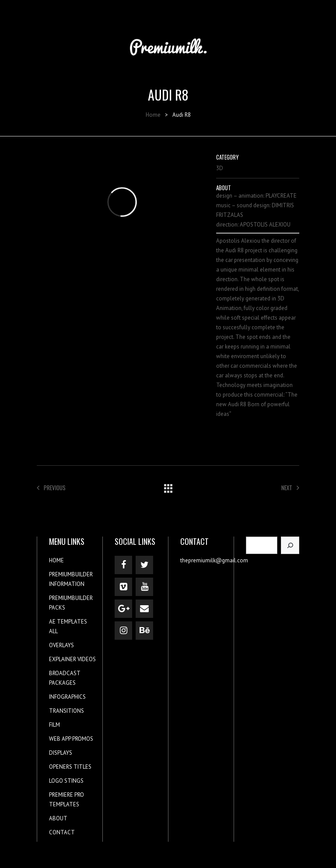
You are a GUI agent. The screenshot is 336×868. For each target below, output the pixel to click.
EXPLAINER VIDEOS (72, 659)
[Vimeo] (123, 587)
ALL (53, 631)
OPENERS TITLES (70, 767)
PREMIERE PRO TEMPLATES (66, 800)
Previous (51, 488)
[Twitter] (144, 565)
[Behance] (144, 631)
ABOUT (58, 818)
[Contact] (144, 609)
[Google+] (123, 609)
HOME (56, 560)
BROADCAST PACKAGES (65, 678)
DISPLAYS (61, 753)
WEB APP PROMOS (71, 739)
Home (153, 115)
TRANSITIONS (66, 711)
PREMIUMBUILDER (71, 574)
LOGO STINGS (66, 781)
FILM (54, 725)
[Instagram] (123, 631)
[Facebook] (123, 565)
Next (290, 488)
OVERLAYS (61, 645)
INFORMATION (67, 584)
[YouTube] (144, 587)
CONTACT (62, 832)
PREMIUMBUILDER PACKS (71, 603)
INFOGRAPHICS (67, 697)
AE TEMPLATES (68, 622)
